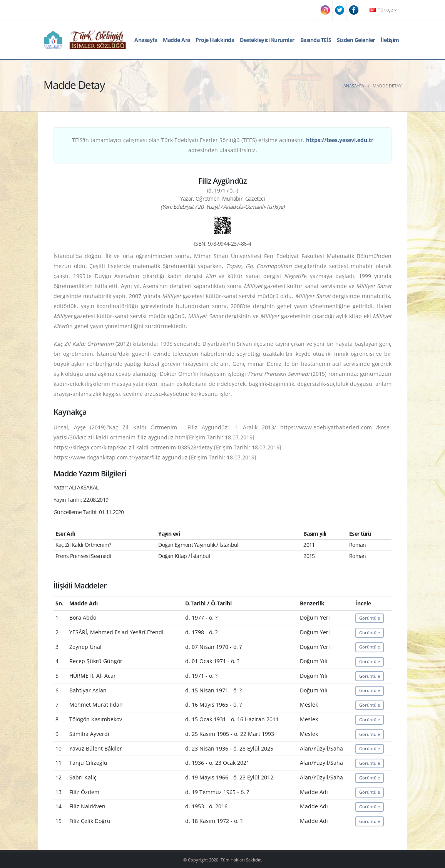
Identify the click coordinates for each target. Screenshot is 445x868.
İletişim (390, 40)
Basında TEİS (316, 40)
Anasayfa (146, 40)
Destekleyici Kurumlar (267, 40)
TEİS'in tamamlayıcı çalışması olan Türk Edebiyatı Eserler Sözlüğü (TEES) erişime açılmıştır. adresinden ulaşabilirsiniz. (223, 145)
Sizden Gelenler (356, 40)
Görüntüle (370, 618)
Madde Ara (176, 40)
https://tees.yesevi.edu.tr (340, 140)
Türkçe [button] (383, 10)
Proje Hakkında (215, 40)
